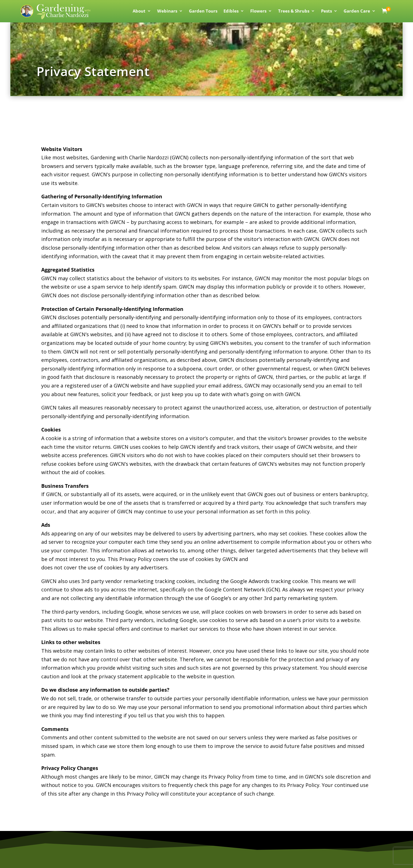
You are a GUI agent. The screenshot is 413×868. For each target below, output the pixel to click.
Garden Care (357, 11)
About (139, 11)
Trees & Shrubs (294, 11)
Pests (326, 11)
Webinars (167, 11)
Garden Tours (203, 11)
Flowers (258, 11)
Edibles (231, 11)
